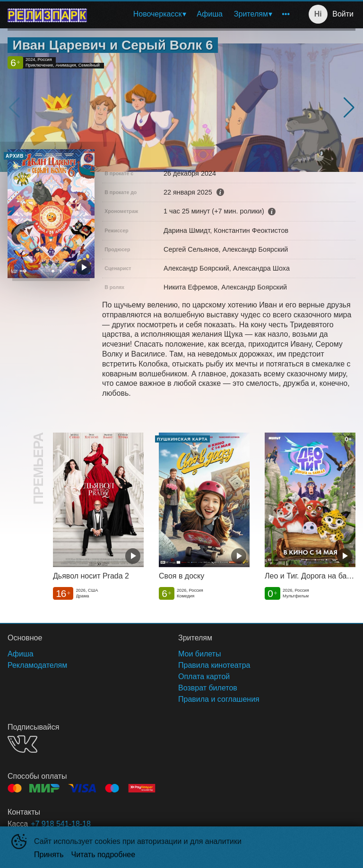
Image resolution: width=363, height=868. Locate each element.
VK (22, 744)
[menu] (194, 14)
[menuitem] (160, 14)
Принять (49, 855)
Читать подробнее (104, 855)
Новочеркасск (158, 14)
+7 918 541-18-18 (61, 824)
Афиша (210, 14)
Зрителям (251, 14)
